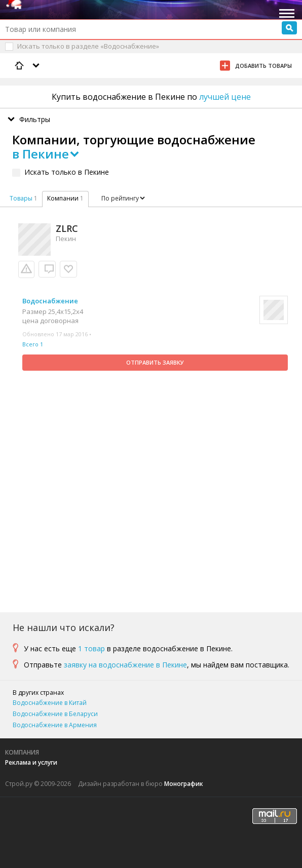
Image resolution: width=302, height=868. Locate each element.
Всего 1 (33, 344)
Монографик (184, 784)
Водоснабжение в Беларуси (55, 714)
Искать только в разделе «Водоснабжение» (88, 46)
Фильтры (35, 119)
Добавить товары (263, 66)
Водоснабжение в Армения (55, 725)
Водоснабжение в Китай (50, 703)
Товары (21, 198)
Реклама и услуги (31, 762)
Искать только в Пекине (67, 172)
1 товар (91, 648)
